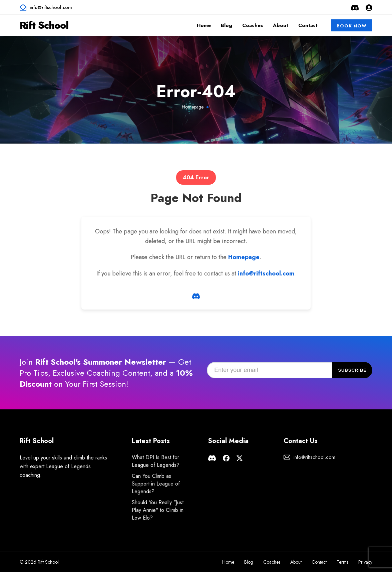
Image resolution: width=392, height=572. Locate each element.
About (281, 25)
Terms (342, 562)
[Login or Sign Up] (369, 7)
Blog (227, 25)
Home (204, 25)
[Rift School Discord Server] (355, 7)
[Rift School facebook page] (226, 457)
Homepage (193, 107)
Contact (308, 25)
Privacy (365, 562)
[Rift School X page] (240, 457)
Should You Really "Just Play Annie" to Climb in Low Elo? (158, 510)
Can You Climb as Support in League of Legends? (156, 484)
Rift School (44, 25)
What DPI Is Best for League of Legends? (156, 461)
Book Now (352, 26)
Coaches (253, 25)
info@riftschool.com (51, 7)
